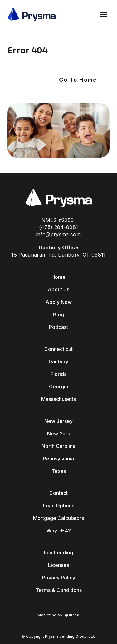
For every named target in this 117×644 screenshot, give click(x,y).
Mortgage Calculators (58, 518)
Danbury (58, 361)
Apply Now (59, 302)
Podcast (58, 327)
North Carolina (58, 446)
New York (59, 434)
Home (58, 277)
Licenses (58, 565)
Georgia (58, 387)
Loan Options (59, 506)
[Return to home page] (32, 15)
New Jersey (58, 421)
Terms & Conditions (59, 590)
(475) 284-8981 (59, 227)
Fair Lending (58, 553)
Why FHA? (59, 531)
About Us (58, 289)
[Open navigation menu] (103, 14)
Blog (58, 314)
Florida (59, 374)
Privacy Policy (59, 578)
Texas (59, 471)
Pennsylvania (58, 459)
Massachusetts (58, 399)
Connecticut (58, 349)
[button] (78, 80)
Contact (58, 493)
